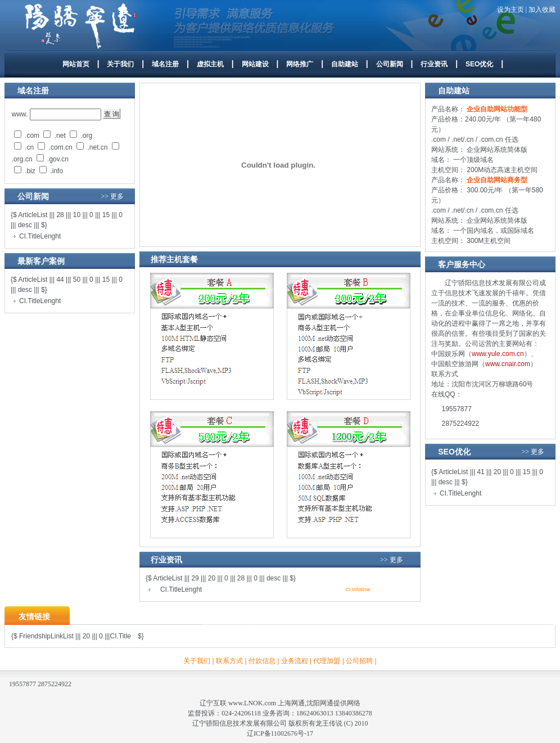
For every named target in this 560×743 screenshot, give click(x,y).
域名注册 (165, 64)
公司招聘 (359, 661)
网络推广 (300, 64)
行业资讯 (434, 64)
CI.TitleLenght (40, 236)
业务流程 (295, 661)
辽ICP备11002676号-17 (280, 733)
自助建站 (345, 64)
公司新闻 (390, 64)
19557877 (457, 409)
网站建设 (255, 64)
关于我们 (120, 64)
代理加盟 (327, 661)
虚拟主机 (210, 64)
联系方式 (229, 661)
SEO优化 (479, 64)
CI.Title (120, 636)
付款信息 (262, 661)
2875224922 (461, 424)
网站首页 (76, 64)
